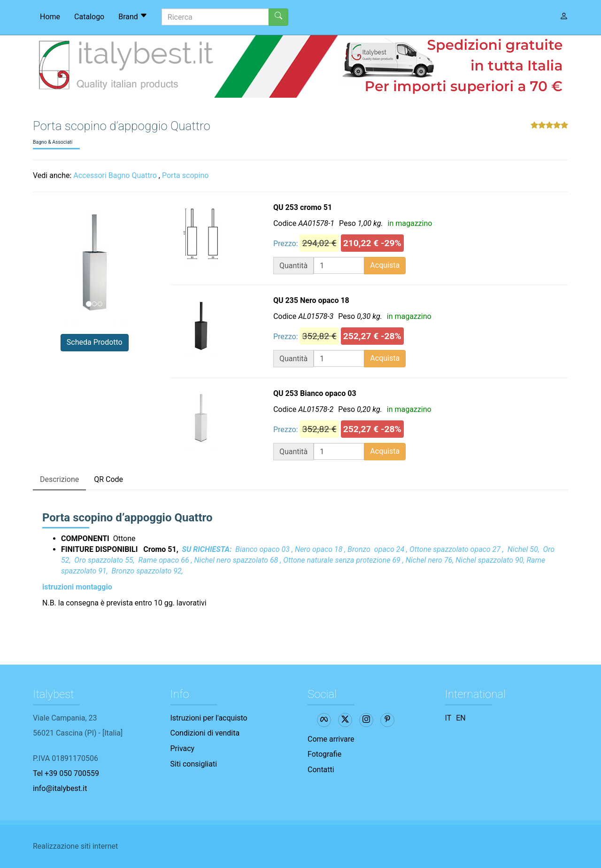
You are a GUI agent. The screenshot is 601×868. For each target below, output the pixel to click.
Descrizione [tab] (59, 479)
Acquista (385, 265)
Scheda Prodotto (95, 342)
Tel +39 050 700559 (66, 773)
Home (50, 17)
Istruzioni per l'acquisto (209, 718)
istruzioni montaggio (77, 587)
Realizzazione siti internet (75, 846)
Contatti (321, 770)
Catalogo (89, 17)
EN (461, 718)
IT (448, 718)
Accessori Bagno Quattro (115, 175)
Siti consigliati (194, 764)
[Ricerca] (215, 17)
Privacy (183, 748)
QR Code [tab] (108, 479)
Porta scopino (185, 175)
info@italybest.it (60, 788)
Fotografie (324, 754)
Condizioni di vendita (205, 733)
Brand (133, 16)
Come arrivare (331, 739)
